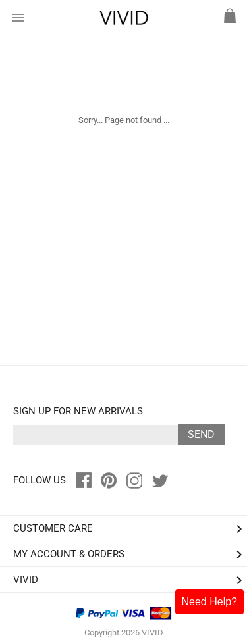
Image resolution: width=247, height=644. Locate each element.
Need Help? (210, 602)
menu (18, 18)
